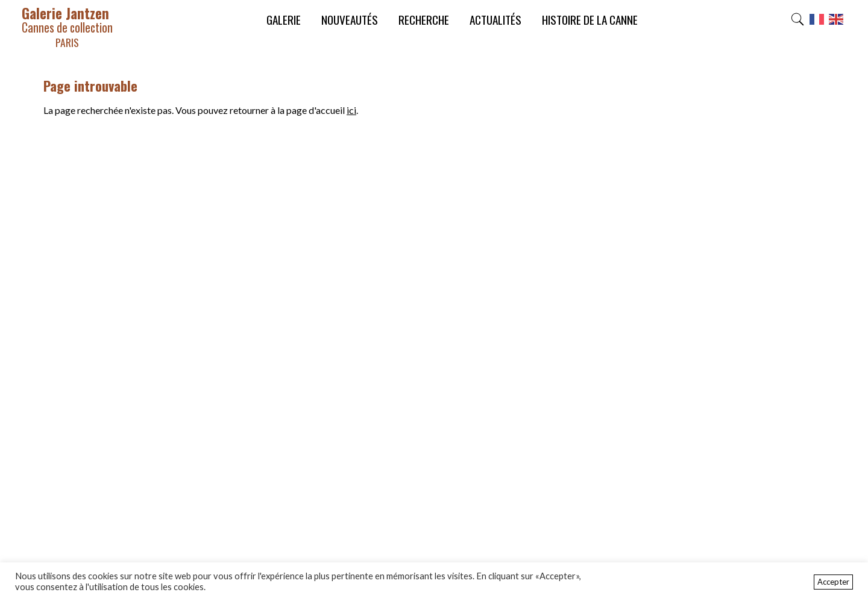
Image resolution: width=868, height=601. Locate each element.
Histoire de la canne (590, 20)
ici (351, 110)
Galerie (284, 20)
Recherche (424, 20)
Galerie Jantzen (67, 26)
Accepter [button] (833, 582)
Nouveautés (350, 20)
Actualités (495, 20)
